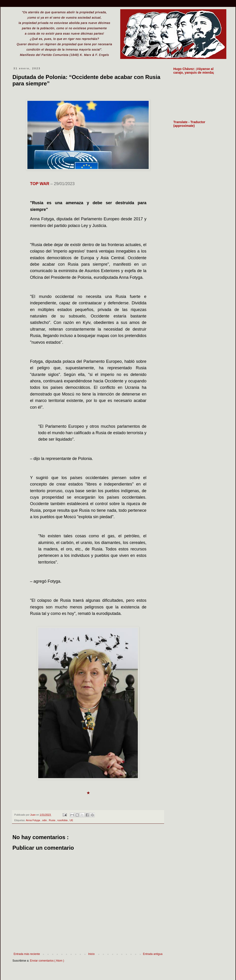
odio (45, 820)
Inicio (91, 954)
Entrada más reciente (27, 954)
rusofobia (63, 820)
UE (71, 820)
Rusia (52, 820)
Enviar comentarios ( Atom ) (47, 961)
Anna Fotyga (33, 820)
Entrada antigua (153, 954)
